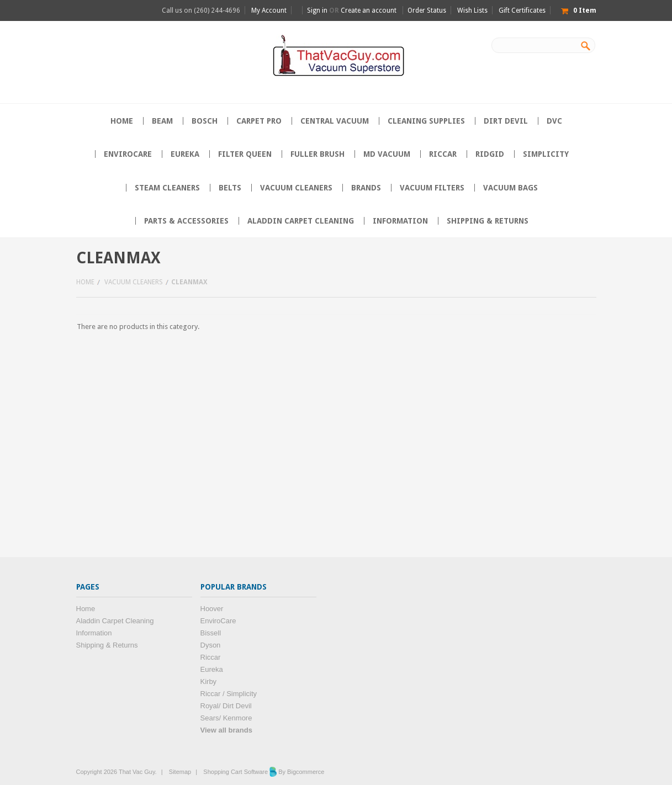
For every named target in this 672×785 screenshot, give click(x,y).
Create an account (369, 10)
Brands (366, 188)
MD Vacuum (387, 154)
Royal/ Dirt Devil (226, 706)
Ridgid (490, 154)
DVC (554, 121)
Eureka (185, 154)
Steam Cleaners (167, 188)
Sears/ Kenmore (226, 718)
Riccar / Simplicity (229, 694)
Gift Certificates (522, 10)
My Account (269, 10)
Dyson (211, 645)
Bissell (211, 633)
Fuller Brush (318, 154)
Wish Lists (472, 10)
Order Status (427, 10)
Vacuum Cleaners (296, 188)
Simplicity (546, 154)
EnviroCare (128, 154)
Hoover (212, 609)
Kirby (209, 681)
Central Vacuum (335, 121)
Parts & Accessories (186, 221)
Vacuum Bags (510, 188)
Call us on (201, 10)
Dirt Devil (506, 121)
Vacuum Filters (432, 188)
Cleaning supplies (426, 121)
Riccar (443, 154)
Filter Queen (245, 154)
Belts (230, 188)
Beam (162, 121)
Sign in (317, 10)
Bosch (205, 121)
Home (85, 282)
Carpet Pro (259, 121)
